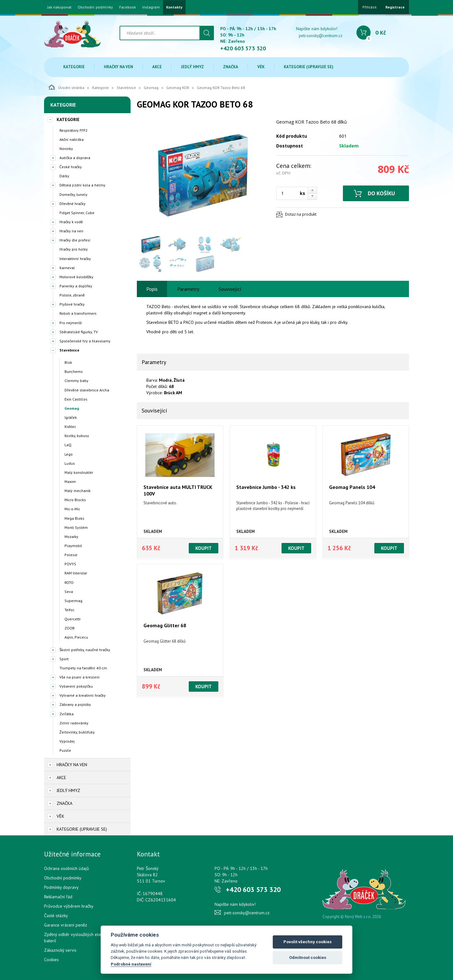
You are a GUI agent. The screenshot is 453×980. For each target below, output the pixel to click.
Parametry (188, 289)
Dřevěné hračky (73, 204)
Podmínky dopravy (61, 887)
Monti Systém (76, 527)
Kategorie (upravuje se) (309, 67)
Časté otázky (56, 916)
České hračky (71, 167)
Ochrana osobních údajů (67, 868)
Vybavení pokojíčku (76, 686)
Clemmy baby (76, 381)
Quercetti (73, 619)
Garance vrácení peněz (66, 925)
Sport (64, 659)
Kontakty (174, 7)
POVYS (70, 564)
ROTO (69, 582)
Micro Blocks (75, 500)
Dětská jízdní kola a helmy (82, 185)
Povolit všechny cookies (308, 942)
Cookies (51, 960)
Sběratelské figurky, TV (79, 332)
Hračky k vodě (71, 222)
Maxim (70, 482)
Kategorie (74, 67)
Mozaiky (71, 537)
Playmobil (73, 546)
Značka (231, 67)
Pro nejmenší (71, 323)
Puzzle (65, 750)
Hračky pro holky (74, 249)
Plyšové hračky (72, 304)
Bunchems (74, 371)
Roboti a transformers (78, 313)
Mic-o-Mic (72, 509)
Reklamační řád (58, 897)
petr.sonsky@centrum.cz (321, 36)
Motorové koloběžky (76, 277)
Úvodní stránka (67, 87)
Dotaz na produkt (301, 214)
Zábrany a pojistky (75, 704)
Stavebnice (126, 88)
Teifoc (70, 610)
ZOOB (70, 628)
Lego (69, 454)
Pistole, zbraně (72, 295)
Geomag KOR (178, 88)
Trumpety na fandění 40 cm (83, 668)
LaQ (68, 445)
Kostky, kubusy (77, 436)
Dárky (64, 176)
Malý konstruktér (79, 472)
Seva (69, 592)
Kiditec (70, 426)
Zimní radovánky (74, 723)
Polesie (71, 555)
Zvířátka (67, 714)
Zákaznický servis (60, 950)
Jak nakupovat (59, 7)
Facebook (128, 7)
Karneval (67, 268)
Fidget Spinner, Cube (77, 213)
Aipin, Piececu (76, 637)
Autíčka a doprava (75, 158)
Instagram (151, 7)
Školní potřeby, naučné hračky (85, 650)
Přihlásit (369, 7)
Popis (152, 289)
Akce (157, 67)
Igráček (71, 417)
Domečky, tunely (73, 194)
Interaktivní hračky (75, 259)
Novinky (66, 149)
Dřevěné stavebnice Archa (87, 390)
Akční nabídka (72, 139)
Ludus (70, 463)
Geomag (151, 88)
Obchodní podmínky (95, 7)
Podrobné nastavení (131, 964)
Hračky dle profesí (75, 240)
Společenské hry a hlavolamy (85, 341)
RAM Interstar (76, 573)
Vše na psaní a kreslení (80, 677)
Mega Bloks (74, 518)
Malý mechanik (78, 491)
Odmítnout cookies (308, 958)
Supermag (73, 601)
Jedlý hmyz (192, 67)
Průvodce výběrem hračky (69, 906)
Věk (261, 67)
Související (230, 289)
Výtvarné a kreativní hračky (83, 695)
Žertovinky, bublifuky (77, 732)
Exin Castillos (76, 399)
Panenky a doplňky (76, 286)
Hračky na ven (118, 67)
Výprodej (67, 741)
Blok (68, 362)
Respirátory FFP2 (74, 130)
